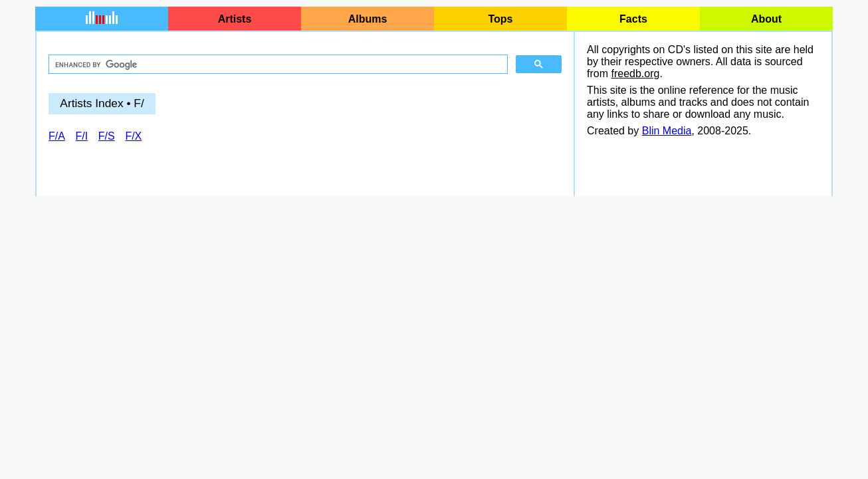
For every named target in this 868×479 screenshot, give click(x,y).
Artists (235, 19)
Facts (633, 19)
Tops (500, 19)
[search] (277, 65)
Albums (368, 19)
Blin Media (667, 131)
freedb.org (635, 74)
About (766, 19)
